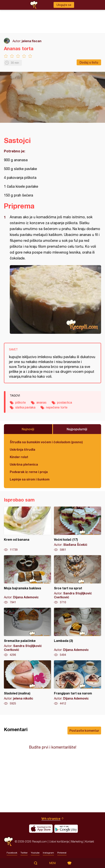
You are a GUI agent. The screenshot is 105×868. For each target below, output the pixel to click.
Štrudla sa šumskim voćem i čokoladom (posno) (46, 442)
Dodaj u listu (89, 62)
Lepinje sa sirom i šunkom (30, 479)
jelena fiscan (32, 41)
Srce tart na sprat (78, 580)
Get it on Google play (66, 829)
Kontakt (90, 841)
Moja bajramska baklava (27, 580)
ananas (41, 402)
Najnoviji (28, 429)
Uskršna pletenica (24, 464)
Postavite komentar (84, 730)
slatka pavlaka (25, 407)
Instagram (48, 853)
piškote (21, 402)
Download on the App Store (41, 829)
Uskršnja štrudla (22, 449)
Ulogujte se (64, 5)
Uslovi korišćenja (59, 841)
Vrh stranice (51, 818)
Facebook (12, 853)
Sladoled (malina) (27, 683)
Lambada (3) (78, 632)
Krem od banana (27, 529)
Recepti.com (8, 841)
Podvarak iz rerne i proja (29, 472)
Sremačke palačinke (27, 632)
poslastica (65, 402)
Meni (52, 863)
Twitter (24, 853)
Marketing (77, 841)
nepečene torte (57, 407)
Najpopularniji (77, 429)
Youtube (35, 853)
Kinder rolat (19, 457)
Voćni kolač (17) (78, 529)
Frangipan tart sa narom (78, 683)
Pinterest (62, 853)
